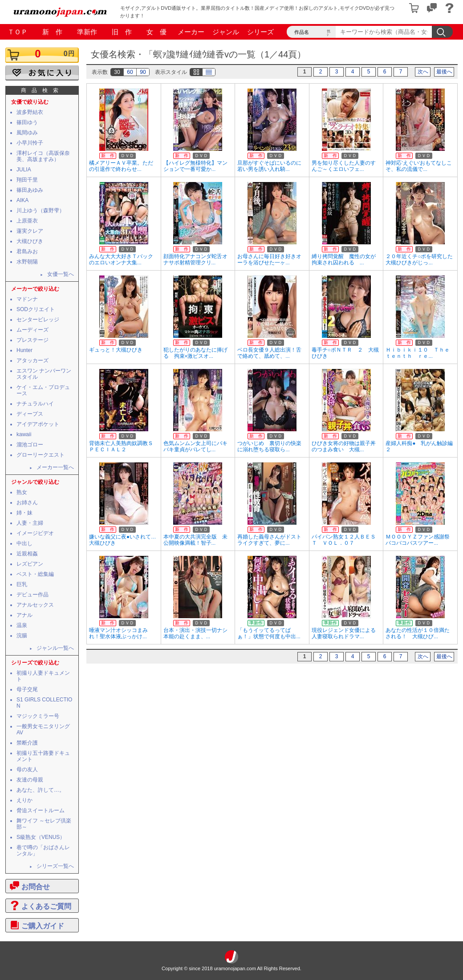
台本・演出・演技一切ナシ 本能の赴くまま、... (198, 633)
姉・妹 (24, 513)
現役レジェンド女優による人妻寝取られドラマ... (344, 633)
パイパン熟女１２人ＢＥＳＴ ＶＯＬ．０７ (344, 540)
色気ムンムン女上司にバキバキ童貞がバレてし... (195, 446)
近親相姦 (27, 554)
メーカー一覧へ (55, 467)
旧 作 (122, 32)
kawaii (24, 434)
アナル (24, 615)
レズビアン (30, 564)
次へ (423, 72)
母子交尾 (27, 689)
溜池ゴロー (30, 445)
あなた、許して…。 (41, 790)
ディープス (30, 414)
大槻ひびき (30, 241)
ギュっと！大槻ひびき (116, 350)
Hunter (24, 350)
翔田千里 (27, 180)
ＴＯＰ (18, 32)
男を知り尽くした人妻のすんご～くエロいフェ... (344, 166)
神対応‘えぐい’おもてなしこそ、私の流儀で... (419, 166)
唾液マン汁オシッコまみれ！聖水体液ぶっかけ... (118, 633)
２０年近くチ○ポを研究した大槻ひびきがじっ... (419, 259)
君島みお (27, 251)
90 (143, 72)
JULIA (24, 170)
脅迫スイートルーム (41, 810)
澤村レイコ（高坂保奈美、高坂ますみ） (43, 156)
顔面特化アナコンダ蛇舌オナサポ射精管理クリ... (195, 259)
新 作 (52, 32)
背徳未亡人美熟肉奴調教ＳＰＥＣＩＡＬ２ (121, 446)
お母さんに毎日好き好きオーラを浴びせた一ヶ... (269, 259)
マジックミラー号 (38, 716)
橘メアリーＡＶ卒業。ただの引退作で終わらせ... (121, 166)
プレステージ (32, 340)
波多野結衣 (30, 112)
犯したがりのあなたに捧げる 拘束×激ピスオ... (195, 353)
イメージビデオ (35, 533)
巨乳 (22, 584)
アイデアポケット (38, 424)
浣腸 (22, 636)
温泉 (22, 625)
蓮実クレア (30, 231)
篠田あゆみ (30, 190)
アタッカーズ (32, 360)
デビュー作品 (32, 595)
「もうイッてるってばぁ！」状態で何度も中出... (269, 633)
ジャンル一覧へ (55, 648)
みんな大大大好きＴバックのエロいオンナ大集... (121, 259)
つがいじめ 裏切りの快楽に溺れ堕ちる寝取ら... (269, 446)
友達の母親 (30, 780)
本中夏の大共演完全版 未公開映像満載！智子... (195, 540)
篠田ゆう (27, 122)
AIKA (22, 200)
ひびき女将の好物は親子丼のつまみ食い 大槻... (344, 446)
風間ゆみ (27, 133)
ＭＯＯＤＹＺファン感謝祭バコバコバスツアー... (418, 540)
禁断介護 (27, 743)
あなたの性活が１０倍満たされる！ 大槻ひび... (418, 633)
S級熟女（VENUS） (41, 837)
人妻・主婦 (30, 523)
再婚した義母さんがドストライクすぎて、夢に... (269, 540)
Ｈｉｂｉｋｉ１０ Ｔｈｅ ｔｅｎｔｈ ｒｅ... (420, 353)
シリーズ (260, 32)
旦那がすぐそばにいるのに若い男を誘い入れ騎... (269, 166)
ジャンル (226, 32)
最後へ (444, 72)
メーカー (191, 32)
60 (130, 72)
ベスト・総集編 (35, 574)
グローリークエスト (41, 455)
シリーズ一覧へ (55, 866)
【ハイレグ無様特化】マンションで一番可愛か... (195, 166)
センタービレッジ (38, 320)
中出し (24, 543)
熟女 (22, 492)
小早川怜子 (30, 143)
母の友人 (27, 769)
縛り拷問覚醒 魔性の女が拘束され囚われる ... (344, 259)
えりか (24, 800)
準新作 (87, 32)
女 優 (156, 32)
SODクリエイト (36, 309)
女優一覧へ (61, 274)
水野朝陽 (27, 262)
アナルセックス (35, 605)
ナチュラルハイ (35, 404)
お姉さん (27, 502)
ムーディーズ (32, 330)
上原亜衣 (27, 221)
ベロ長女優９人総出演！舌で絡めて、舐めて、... (269, 353)
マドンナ (27, 299)
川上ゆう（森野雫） (41, 211)
